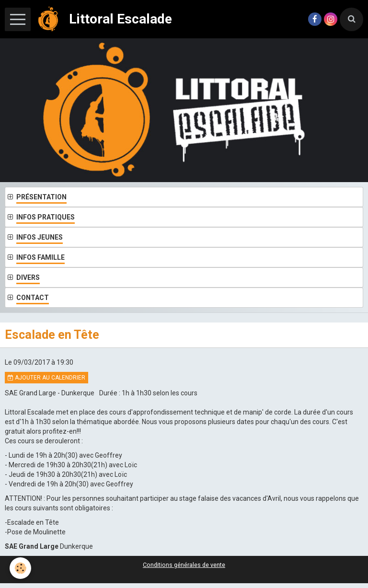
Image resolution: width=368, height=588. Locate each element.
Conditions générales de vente (184, 565)
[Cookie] (20, 568)
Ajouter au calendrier (46, 378)
